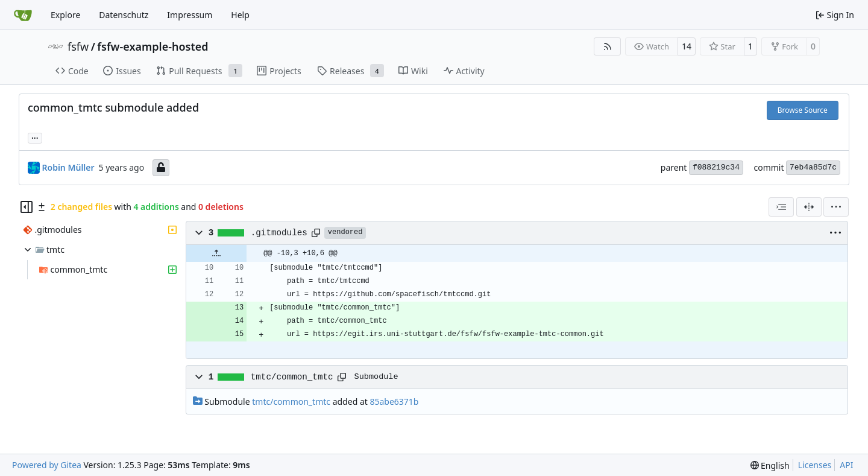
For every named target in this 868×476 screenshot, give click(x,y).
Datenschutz (124, 15)
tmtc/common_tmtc (292, 377)
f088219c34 (716, 167)
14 (687, 46)
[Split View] (809, 207)
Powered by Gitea (47, 465)
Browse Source (803, 110)
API (846, 465)
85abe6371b (394, 401)
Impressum (190, 15)
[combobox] (781, 207)
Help (240, 15)
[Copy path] (316, 233)
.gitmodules (279, 233)
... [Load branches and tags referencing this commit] (35, 137)
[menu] (836, 207)
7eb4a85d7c (813, 167)
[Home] (23, 15)
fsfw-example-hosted (153, 46)
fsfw (78, 46)
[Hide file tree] (27, 207)
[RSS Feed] (608, 46)
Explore (65, 15)
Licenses (815, 465)
